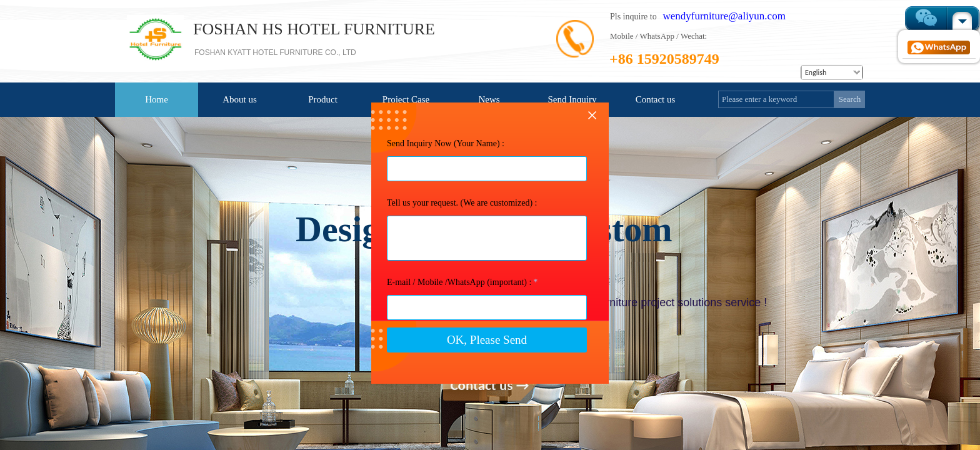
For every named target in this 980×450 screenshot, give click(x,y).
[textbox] (776, 99)
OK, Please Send (487, 372)
